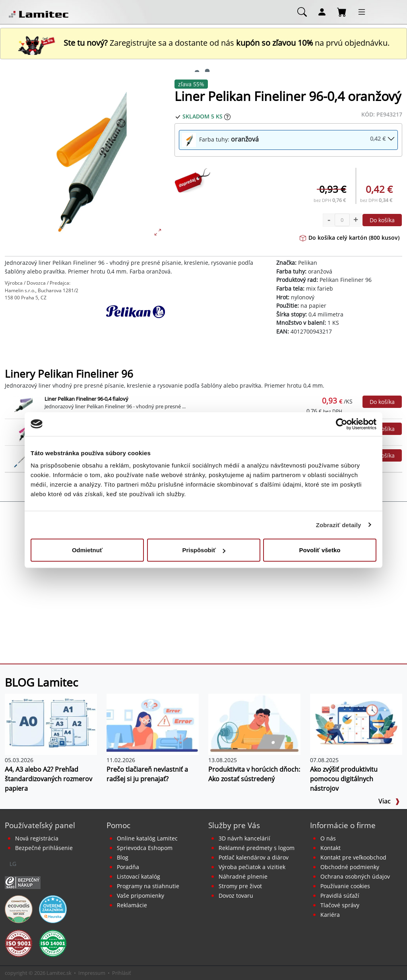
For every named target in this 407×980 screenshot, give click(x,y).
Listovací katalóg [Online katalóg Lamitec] (139, 876)
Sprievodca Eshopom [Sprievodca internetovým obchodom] (145, 848)
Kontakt (330, 848)
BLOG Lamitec (41, 682)
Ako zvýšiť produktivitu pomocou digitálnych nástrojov (344, 779)
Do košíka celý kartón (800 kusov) (350, 238)
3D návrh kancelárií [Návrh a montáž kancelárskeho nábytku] (244, 838)
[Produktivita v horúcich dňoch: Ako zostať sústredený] (254, 724)
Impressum (92, 973)
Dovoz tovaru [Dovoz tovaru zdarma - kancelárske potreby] (236, 896)
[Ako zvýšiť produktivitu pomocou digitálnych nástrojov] (356, 724)
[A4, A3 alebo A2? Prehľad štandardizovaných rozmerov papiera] (51, 724)
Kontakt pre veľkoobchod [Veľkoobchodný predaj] (353, 857)
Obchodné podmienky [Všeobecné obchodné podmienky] (350, 867)
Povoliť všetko (320, 550)
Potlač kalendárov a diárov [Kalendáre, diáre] (254, 857)
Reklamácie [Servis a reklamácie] (132, 905)
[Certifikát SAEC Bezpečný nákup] (23, 882)
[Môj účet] (322, 12)
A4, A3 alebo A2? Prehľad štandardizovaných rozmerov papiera (48, 779)
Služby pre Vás (234, 825)
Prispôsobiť (204, 550)
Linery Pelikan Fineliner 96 (69, 374)
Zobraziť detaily (339, 525)
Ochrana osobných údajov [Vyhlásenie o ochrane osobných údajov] (355, 876)
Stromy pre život (240, 886)
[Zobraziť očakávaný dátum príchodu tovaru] (227, 116)
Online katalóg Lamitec (147, 838)
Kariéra (330, 915)
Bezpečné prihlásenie (44, 848)
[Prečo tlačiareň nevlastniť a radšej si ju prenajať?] (153, 724)
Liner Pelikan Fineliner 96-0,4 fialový (86, 399)
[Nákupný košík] (342, 12)
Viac (389, 801)
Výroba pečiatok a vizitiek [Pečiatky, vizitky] (252, 867)
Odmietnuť (87, 550)
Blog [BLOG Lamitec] (123, 857)
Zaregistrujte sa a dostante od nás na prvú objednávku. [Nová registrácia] (203, 43)
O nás (328, 838)
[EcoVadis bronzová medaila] (19, 908)
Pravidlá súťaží (340, 896)
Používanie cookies (345, 886)
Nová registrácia (37, 838)
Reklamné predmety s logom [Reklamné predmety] (257, 848)
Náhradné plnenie (243, 876)
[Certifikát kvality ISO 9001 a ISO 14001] (19, 943)
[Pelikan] (136, 325)
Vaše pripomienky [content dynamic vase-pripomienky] (141, 896)
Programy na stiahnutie (148, 886)
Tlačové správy (340, 905)
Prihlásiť (122, 973)
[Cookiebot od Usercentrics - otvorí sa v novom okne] (342, 424)
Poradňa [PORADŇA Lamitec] (128, 867)
